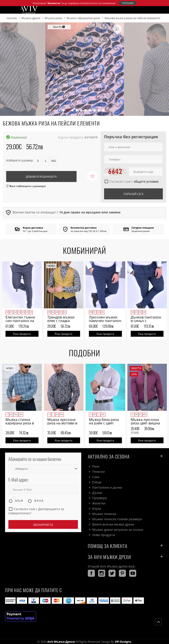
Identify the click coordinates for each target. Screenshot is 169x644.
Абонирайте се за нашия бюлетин (35, 459)
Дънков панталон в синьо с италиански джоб (146, 321)
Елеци (97, 482)
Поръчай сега (134, 194)
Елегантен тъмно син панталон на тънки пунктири (20, 321)
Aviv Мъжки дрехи (61, 642)
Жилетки (99, 503)
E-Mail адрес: (18, 480)
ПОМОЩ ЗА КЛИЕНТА (126, 546)
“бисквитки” (54, 3)
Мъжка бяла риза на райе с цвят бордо (104, 423)
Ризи (96, 466)
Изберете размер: (20, 160)
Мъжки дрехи (31, 18)
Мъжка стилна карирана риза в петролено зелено (21, 423)
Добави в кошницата (41, 177)
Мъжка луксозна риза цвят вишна (145, 421)
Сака (96, 477)
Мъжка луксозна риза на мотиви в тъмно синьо (62, 423)
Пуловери (100, 498)
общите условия (146, 181)
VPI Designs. (123, 642)
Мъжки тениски (104, 514)
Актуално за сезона (126, 456)
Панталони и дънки (107, 487)
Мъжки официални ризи (83, 18)
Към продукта (22, 334)
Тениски (98, 472)
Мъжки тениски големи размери (117, 519)
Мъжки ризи (53, 18)
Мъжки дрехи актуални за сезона (118, 530)
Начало (12, 18)
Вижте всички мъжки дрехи (113, 524)
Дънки (97, 493)
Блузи (97, 508)
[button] (64, 110)
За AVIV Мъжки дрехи (126, 557)
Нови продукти (104, 535)
